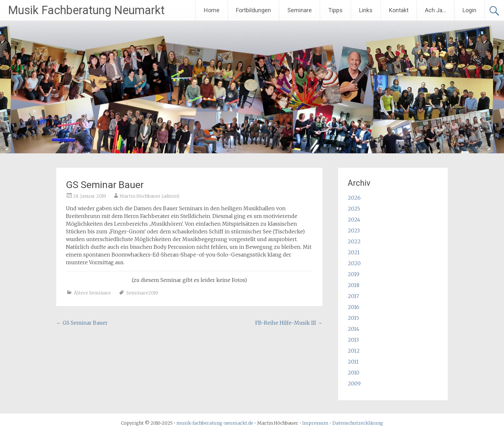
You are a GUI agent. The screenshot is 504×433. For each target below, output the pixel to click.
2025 (354, 209)
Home (212, 10)
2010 (354, 373)
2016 (354, 307)
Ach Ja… (436, 10)
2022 (354, 241)
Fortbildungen (253, 10)
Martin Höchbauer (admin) (149, 196)
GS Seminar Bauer (82, 323)
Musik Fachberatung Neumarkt (86, 10)
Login (469, 10)
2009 (354, 383)
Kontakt (399, 10)
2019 (354, 274)
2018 (354, 285)
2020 (354, 263)
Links (366, 10)
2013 (353, 340)
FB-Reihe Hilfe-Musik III (289, 323)
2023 (354, 230)
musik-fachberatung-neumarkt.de (215, 423)
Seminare (300, 10)
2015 (353, 318)
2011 (353, 362)
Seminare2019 (142, 293)
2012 (354, 351)
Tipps (335, 10)
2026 (354, 198)
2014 (354, 329)
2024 (354, 220)
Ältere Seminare (92, 293)
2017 (353, 296)
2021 (354, 252)
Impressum (315, 423)
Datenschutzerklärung (358, 423)
